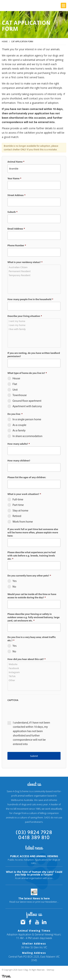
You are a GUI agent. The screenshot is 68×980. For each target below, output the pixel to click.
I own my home (34, 325)
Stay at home (20, 510)
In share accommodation (27, 436)
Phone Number (17, 245)
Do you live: (15, 414)
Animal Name (16, 162)
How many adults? (19, 444)
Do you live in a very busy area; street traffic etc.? (32, 639)
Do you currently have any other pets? (29, 576)
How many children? (19, 461)
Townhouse (20, 395)
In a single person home (27, 419)
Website (34, 664)
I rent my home (34, 321)
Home (5, 41)
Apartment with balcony (27, 406)
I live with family (34, 329)
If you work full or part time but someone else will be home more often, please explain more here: (33, 532)
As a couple (19, 425)
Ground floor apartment (27, 401)
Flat (15, 384)
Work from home (23, 521)
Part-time (18, 505)
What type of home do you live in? (27, 373)
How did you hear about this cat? (26, 659)
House (16, 378)
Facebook (34, 668)
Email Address (16, 229)
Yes (15, 581)
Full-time (18, 499)
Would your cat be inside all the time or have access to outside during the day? (32, 596)
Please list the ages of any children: (27, 477)
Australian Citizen (34, 267)
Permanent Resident (34, 271)
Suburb (12, 212)
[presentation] (35, 710)
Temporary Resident (34, 275)
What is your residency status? (25, 262)
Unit (15, 390)
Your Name (14, 178)
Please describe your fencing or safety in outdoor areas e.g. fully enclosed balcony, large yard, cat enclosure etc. (33, 617)
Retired (17, 516)
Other (34, 680)
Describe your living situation (25, 316)
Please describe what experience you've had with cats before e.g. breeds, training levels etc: (31, 556)
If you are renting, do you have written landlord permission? (34, 355)
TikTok (34, 676)
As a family (19, 430)
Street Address (16, 195)
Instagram (34, 672)
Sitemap (50, 970)
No (14, 586)
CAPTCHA (13, 700)
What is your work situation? (24, 494)
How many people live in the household (30, 299)
